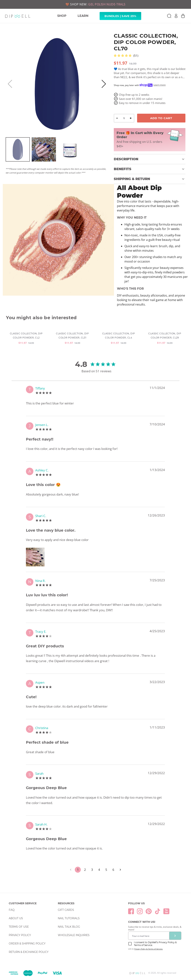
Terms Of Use (19, 927)
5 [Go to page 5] (106, 870)
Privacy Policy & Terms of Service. (149, 949)
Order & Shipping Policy (27, 944)
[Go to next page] (120, 870)
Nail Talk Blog (69, 927)
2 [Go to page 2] (85, 870)
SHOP (62, 16)
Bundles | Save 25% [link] (120, 16)
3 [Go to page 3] (92, 870)
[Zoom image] (36, 557)
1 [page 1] (78, 870)
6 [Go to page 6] (113, 870)
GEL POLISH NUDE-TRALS (107, 4)
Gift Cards (66, 910)
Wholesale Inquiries (74, 935)
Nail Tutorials (69, 918)
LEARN (83, 16)
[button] (150, 159)
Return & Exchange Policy (29, 952)
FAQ (12, 910)
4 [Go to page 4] (99, 870)
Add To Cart (161, 118)
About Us (16, 918)
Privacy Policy (20, 935)
